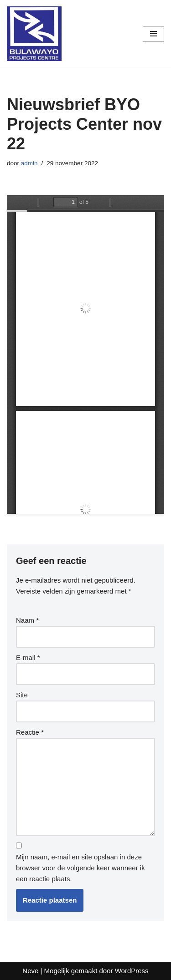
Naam (27, 620)
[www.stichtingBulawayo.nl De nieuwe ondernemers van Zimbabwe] (34, 34)
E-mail (28, 658)
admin (29, 163)
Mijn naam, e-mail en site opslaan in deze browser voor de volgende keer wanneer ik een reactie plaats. (80, 868)
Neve (30, 971)
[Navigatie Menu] (153, 34)
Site (22, 695)
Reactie (30, 732)
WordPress (132, 971)
